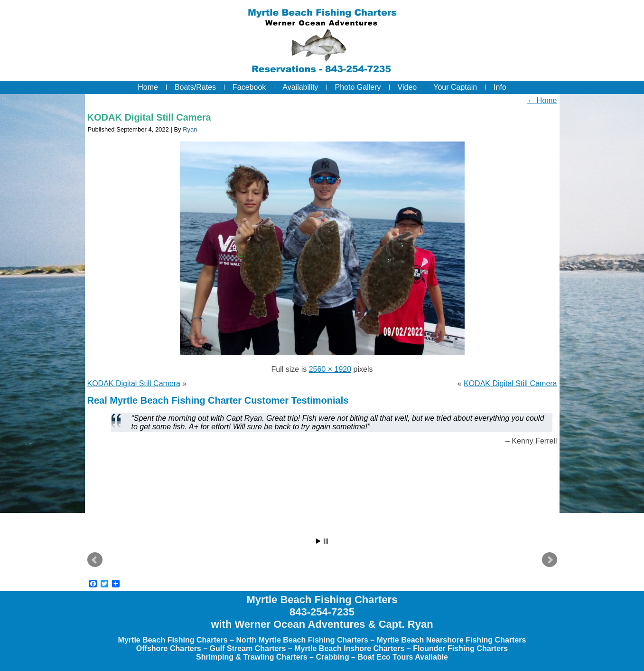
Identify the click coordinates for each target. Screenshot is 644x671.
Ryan (190, 129)
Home (148, 87)
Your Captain (455, 87)
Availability (300, 87)
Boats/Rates (195, 87)
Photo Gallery (358, 87)
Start (318, 541)
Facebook (249, 87)
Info (500, 87)
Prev (95, 560)
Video (407, 87)
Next (550, 560)
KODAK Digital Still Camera (149, 117)
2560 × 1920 (330, 369)
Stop (326, 541)
